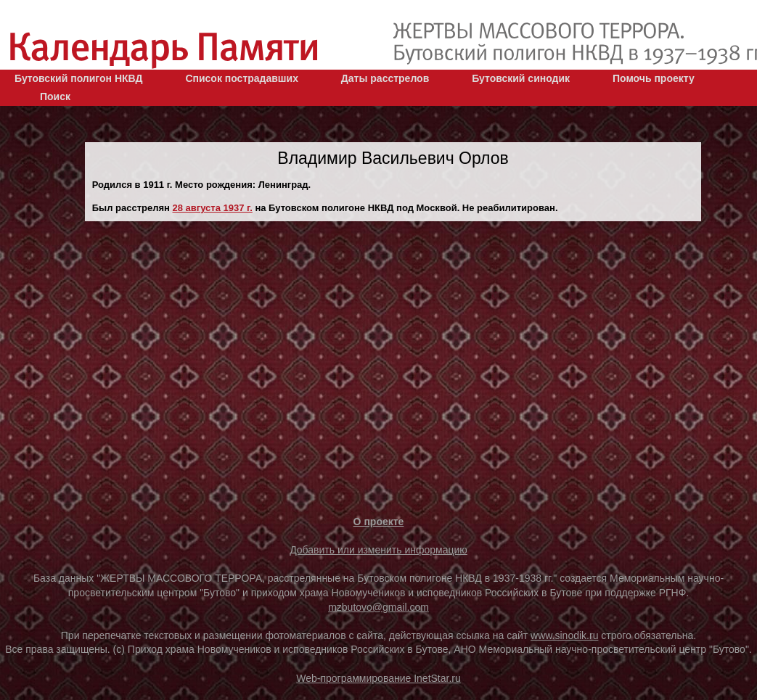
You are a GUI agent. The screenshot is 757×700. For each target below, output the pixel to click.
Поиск (55, 96)
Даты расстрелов (385, 78)
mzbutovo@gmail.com (378, 607)
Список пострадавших (242, 78)
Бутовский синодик (521, 78)
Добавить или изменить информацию (378, 550)
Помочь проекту (654, 78)
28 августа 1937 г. (213, 208)
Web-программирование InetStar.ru (378, 678)
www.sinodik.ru (564, 635)
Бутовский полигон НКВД (78, 78)
